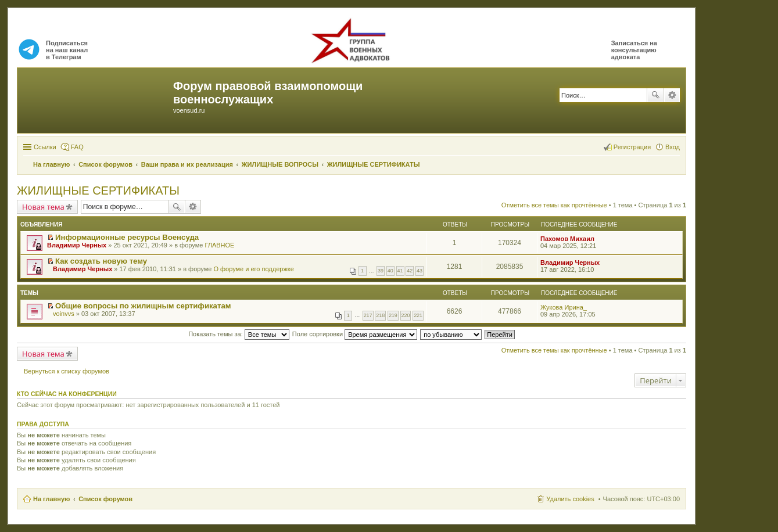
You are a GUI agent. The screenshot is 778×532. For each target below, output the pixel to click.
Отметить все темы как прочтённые (554, 205)
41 (400, 271)
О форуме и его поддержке (253, 269)
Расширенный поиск (672, 95)
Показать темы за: (239, 334)
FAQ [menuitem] (77, 147)
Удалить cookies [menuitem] (570, 499)
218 (380, 315)
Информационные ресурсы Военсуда (127, 237)
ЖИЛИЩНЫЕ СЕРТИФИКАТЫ (98, 190)
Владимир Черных (77, 245)
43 (420, 271)
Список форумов (105, 499)
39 (381, 271)
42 (410, 271)
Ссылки (45, 147)
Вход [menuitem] (673, 147)
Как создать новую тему (101, 261)
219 (393, 315)
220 (406, 315)
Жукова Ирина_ (564, 307)
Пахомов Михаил (567, 239)
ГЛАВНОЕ (219, 245)
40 (390, 271)
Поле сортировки (355, 334)
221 (418, 315)
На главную (51, 499)
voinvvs (64, 314)
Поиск (655, 95)
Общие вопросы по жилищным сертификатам (143, 306)
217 (368, 315)
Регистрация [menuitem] (632, 147)
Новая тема (43, 207)
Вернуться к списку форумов (67, 371)
